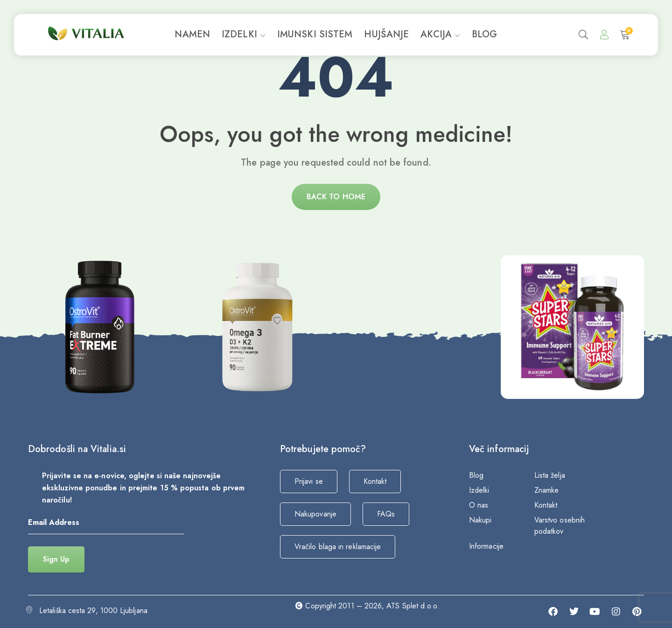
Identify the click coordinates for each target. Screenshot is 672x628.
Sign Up (56, 559)
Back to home (336, 197)
